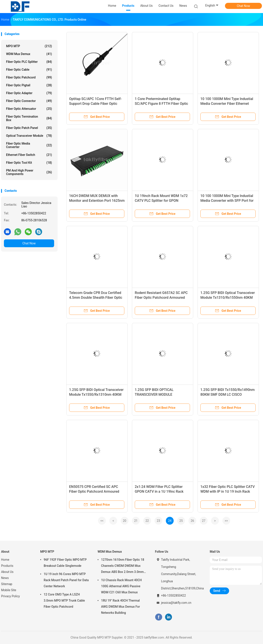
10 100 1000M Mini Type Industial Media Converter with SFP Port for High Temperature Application (227, 201)
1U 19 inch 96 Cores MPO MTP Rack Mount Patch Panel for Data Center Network (66, 580)
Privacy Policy (10, 596)
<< (102, 521)
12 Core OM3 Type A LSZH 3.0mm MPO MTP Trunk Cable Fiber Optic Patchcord (64, 601)
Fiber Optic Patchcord (29, 77)
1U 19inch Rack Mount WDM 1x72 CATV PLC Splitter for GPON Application (161, 201)
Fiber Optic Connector (29, 101)
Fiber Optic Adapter (29, 93)
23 (158, 521)
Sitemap (7, 584)
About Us (7, 572)
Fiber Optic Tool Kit (29, 163)
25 (181, 521)
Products (7, 566)
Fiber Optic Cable (29, 70)
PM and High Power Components (29, 172)
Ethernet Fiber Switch (29, 155)
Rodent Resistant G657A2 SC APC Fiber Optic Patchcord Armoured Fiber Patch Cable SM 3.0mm (161, 298)
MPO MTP (29, 46)
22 (147, 521)
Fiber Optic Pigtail (29, 85)
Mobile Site (9, 590)
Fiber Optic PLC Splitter (29, 62)
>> (226, 521)
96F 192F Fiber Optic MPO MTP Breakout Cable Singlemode (65, 563)
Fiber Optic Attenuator (29, 109)
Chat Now (244, 6)
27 (204, 521)
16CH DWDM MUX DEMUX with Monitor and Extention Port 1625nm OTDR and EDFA (97, 201)
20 (125, 521)
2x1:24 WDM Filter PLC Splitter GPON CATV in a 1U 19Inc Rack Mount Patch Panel (159, 491)
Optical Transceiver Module (29, 136)
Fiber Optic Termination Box (29, 118)
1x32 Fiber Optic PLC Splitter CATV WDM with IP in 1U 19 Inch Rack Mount (228, 491)
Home (5, 560)
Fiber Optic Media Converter (29, 145)
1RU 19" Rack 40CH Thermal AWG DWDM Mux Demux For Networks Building (121, 607)
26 (192, 521)
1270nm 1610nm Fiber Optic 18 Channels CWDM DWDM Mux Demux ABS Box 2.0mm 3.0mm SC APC (123, 566)
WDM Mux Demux (29, 54)
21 (136, 521)
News (5, 578)
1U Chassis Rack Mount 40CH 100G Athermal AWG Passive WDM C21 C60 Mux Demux (121, 586)
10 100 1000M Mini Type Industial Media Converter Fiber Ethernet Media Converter (227, 104)
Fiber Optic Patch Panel (29, 128)
